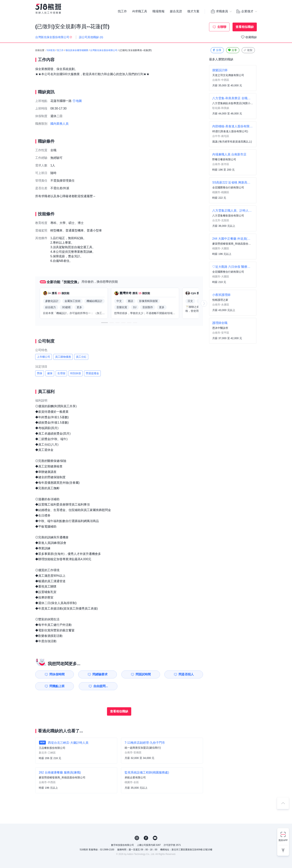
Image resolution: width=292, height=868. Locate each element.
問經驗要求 (100, 674)
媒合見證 (176, 11)
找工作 (122, 11)
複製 (248, 50)
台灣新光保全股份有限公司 (104, 50)
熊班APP (283, 840)
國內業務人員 (59, 124)
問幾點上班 (57, 686)
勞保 (40, 373)
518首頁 (51, 50)
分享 (217, 50)
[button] (105, 323)
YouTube (155, 838)
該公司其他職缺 (91, 37)
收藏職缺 (251, 37)
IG (137, 838)
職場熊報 (158, 11)
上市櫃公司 (44, 357)
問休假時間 (57, 674)
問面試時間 (143, 674)
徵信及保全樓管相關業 (77, 50)
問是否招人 (186, 674)
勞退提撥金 (92, 373)
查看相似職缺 (245, 27)
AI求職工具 (140, 11)
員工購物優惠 (63, 357)
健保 (50, 373)
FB (146, 838)
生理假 (61, 373)
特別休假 (76, 373)
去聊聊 (222, 27)
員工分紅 (81, 357)
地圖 (79, 101)
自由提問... (101, 686)
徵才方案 (193, 11)
